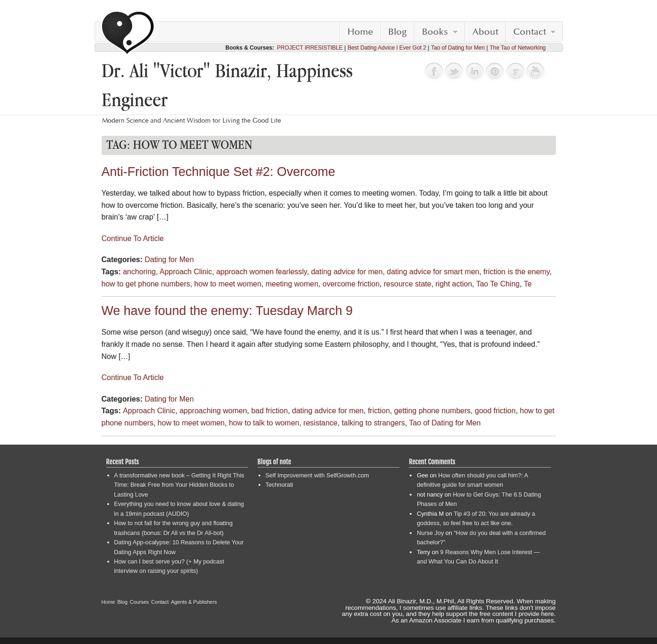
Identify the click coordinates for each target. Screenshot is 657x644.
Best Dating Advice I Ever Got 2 (387, 48)
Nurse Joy (430, 533)
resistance (321, 423)
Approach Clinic (186, 272)
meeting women (292, 284)
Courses (139, 602)
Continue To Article (133, 238)
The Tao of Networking (518, 48)
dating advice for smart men (433, 272)
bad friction (269, 411)
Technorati (279, 485)
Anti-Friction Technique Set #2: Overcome (218, 172)
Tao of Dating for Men (458, 48)
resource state (408, 284)
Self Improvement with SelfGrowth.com (317, 475)
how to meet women (228, 284)
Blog (398, 32)
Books (435, 32)
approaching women (213, 411)
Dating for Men (169, 260)
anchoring (139, 272)
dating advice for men (347, 272)
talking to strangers (373, 423)
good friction (495, 411)
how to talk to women (264, 423)
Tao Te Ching (498, 284)
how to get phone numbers (146, 284)
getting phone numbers (432, 411)
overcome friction (351, 284)
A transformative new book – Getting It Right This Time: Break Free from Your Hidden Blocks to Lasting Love (179, 485)
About (485, 32)
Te (528, 284)
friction (379, 411)
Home (360, 32)
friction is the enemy (516, 272)
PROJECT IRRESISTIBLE (310, 48)
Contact (530, 32)
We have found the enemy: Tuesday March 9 (227, 311)
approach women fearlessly (262, 272)
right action (454, 284)
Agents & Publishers (194, 602)
